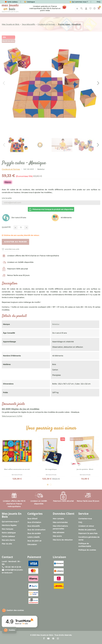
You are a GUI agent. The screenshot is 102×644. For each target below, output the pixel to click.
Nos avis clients (8, 540)
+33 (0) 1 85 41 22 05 (13, 567)
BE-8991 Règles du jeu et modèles (21, 409)
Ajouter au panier (15, 242)
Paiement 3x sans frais (88, 533)
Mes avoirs (57, 536)
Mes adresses (59, 532)
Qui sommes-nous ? (10, 522)
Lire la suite (7, 198)
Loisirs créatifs (33, 537)
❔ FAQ (97, 2)
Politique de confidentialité (85, 545)
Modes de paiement (87, 530)
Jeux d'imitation (34, 522)
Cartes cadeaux (8, 536)
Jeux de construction (36, 530)
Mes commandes (60, 522)
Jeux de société (34, 533)
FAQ (80, 522)
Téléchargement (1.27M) (12, 416)
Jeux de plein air (34, 541)
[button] (9, 630)
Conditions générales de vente (89, 538)
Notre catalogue (9, 533)
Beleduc (41, 169)
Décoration (32, 544)
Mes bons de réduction (63, 540)
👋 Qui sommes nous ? (79, 2)
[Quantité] (21, 228)
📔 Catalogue (30, 2)
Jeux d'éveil (32, 519)
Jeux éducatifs (34, 526)
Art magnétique (51, 469)
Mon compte (58, 519)
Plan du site (7, 544)
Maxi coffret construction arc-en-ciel (17, 469)
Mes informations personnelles (60, 527)
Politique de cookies (87, 550)
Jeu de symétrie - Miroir (85, 469)
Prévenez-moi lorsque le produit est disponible (51, 209)
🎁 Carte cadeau (11, 2)
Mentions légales (9, 525)
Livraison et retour (86, 526)
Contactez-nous (85, 519)
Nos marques (7, 529)
